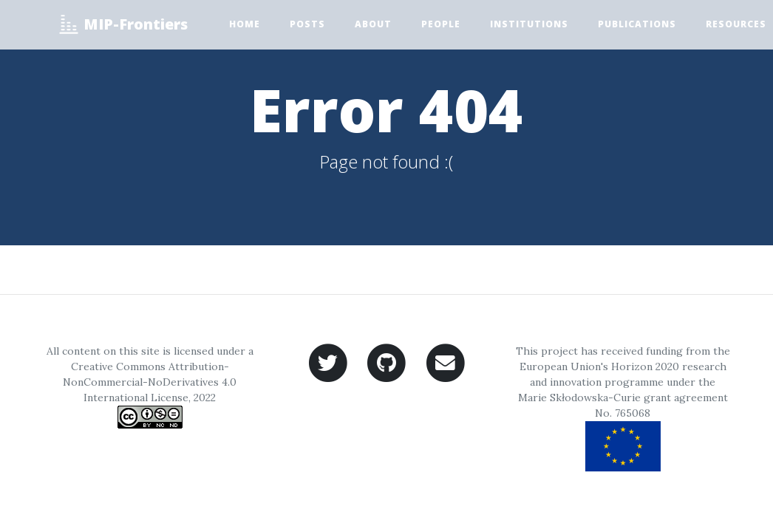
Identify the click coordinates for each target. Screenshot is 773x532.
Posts (307, 24)
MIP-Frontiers (123, 24)
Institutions (529, 24)
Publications (637, 24)
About (373, 24)
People (441, 24)
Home (245, 24)
